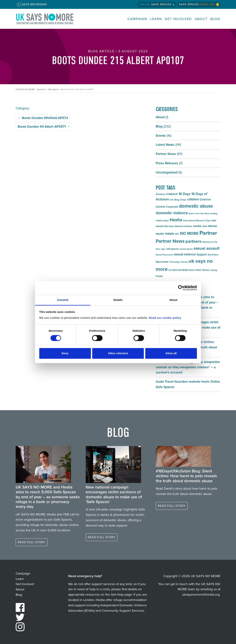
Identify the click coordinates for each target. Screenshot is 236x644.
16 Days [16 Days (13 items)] (185, 194)
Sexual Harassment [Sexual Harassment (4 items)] (164, 255)
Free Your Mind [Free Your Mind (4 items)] (202, 213)
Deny (65, 353)
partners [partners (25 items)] (193, 241)
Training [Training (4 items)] (184, 262)
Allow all (171, 353)
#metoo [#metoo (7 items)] (160, 194)
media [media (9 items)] (197, 226)
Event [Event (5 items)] (192, 213)
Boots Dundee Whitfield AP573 (43, 118)
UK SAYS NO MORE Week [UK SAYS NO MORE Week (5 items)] (182, 270)
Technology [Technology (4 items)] (175, 262)
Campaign (137, 19)
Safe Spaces (157, 4)
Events (161, 136)
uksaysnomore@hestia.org (201, 595)
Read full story (32, 542)
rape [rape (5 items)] (163, 249)
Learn (156, 19)
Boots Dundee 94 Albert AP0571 (44, 127)
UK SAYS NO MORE (48, 19)
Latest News (165, 145)
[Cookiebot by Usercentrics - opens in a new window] (181, 288)
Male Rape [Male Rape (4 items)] (169, 226)
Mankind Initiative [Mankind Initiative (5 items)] (184, 226)
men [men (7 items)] (205, 226)
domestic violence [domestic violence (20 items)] (172, 213)
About (201, 19)
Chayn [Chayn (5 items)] (183, 200)
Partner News (166, 154)
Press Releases (167, 163)
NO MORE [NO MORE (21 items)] (189, 233)
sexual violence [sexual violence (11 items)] (185, 254)
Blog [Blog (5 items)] (177, 200)
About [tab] (173, 300)
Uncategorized (167, 172)
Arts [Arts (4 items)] (172, 200)
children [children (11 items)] (193, 199)
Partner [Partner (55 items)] (208, 233)
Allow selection (118, 353)
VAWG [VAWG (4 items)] (198, 270)
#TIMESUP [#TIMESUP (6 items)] (172, 194)
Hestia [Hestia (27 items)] (176, 220)
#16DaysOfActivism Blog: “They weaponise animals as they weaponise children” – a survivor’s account (188, 367)
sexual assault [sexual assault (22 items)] (206, 248)
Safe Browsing (32, 4)
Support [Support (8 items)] (202, 254)
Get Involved (178, 19)
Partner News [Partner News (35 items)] (170, 241)
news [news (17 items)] (170, 233)
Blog (215, 19)
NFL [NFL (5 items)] (177, 234)
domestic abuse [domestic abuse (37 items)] (196, 206)
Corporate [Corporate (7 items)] (172, 207)
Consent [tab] (63, 300)
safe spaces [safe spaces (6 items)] (172, 249)
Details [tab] (118, 300)
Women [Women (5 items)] (206, 270)
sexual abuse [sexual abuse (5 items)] (186, 249)
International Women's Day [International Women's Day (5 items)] (197, 221)
